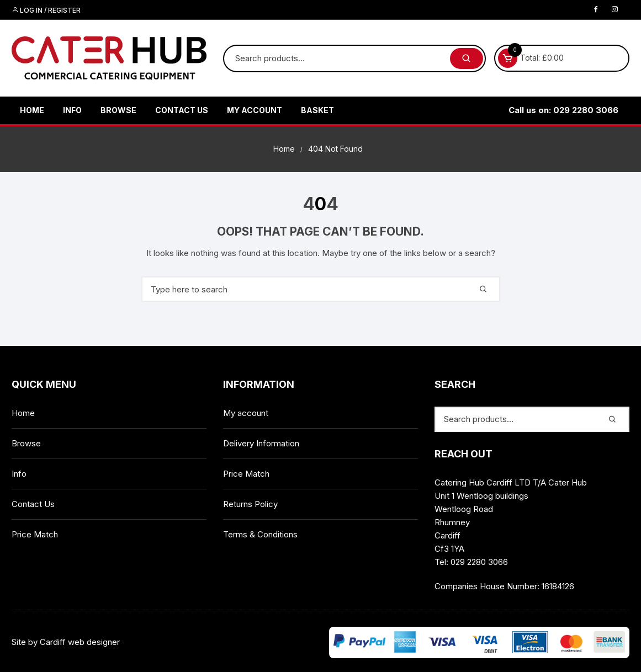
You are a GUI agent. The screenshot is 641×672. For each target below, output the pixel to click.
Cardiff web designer (80, 642)
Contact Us (182, 110)
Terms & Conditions (260, 534)
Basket (317, 110)
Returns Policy (250, 504)
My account (255, 110)
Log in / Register (46, 10)
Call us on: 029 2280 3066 (563, 110)
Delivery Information (261, 443)
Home (32, 110)
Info (72, 110)
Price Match (35, 534)
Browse (118, 110)
